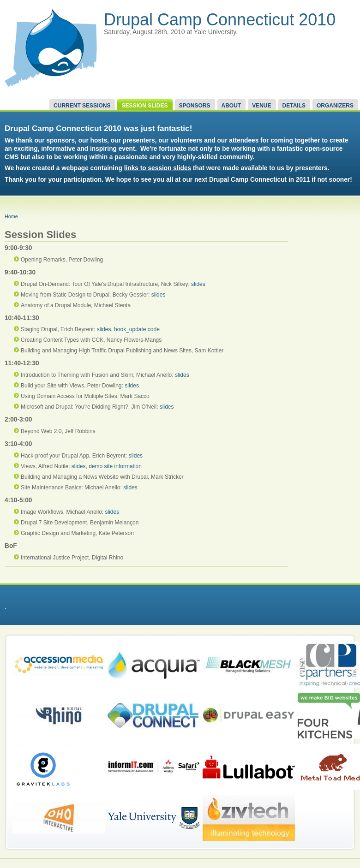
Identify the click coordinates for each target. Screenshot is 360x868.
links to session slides (158, 168)
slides (198, 284)
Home (11, 216)
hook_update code (137, 329)
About (231, 106)
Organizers (335, 106)
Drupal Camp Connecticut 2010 (220, 20)
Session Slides (144, 106)
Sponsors (195, 106)
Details (294, 106)
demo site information (115, 466)
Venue (261, 106)
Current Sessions (82, 106)
